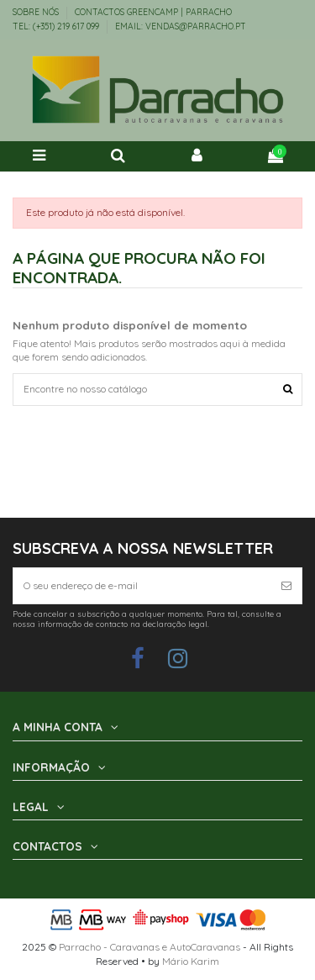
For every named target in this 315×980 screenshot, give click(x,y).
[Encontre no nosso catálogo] (288, 390)
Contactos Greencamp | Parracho (153, 12)
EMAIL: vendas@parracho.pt (181, 26)
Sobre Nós (37, 12)
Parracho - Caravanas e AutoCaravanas (150, 947)
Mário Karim (191, 961)
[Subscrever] (286, 586)
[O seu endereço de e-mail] (142, 586)
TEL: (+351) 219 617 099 (57, 26)
